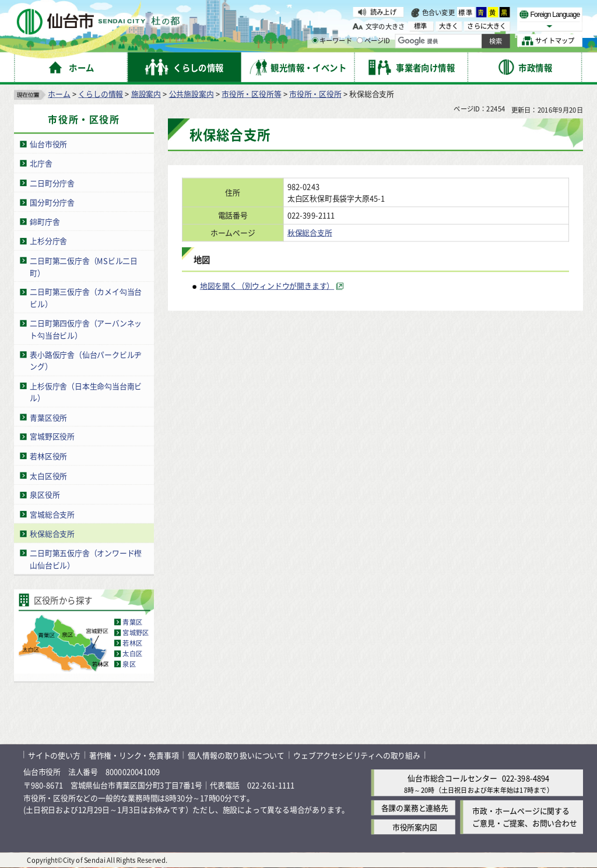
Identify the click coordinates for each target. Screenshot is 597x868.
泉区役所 (45, 495)
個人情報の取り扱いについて (236, 755)
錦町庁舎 (45, 221)
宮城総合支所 (52, 514)
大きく (449, 26)
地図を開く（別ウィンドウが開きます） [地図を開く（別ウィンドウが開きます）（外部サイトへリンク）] (267, 286)
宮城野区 (136, 633)
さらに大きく (487, 26)
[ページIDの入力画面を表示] (360, 40)
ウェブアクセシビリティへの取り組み (357, 755)
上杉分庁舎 (48, 241)
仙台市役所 (48, 144)
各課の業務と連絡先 (415, 808)
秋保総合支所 (52, 533)
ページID (374, 41)
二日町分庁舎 (52, 183)
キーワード (332, 41)
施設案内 (146, 94)
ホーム (59, 94)
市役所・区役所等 (251, 94)
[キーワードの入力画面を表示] (315, 40)
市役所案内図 (415, 827)
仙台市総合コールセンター (452, 778)
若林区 (132, 643)
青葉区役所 (48, 417)
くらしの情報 (101, 94)
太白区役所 (48, 475)
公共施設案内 (192, 94)
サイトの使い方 (54, 755)
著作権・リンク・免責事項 (134, 755)
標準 (466, 12)
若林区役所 (48, 456)
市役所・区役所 (315, 94)
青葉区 (132, 622)
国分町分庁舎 (52, 202)
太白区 (132, 654)
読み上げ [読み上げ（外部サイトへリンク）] (383, 12)
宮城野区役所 (52, 437)
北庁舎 (41, 163)
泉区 (129, 664)
